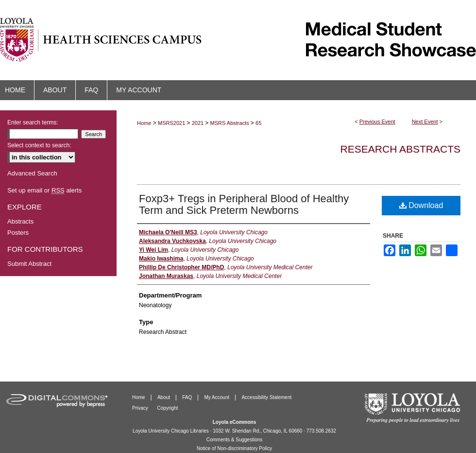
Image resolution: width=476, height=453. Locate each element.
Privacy (141, 408)
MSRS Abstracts (230, 123)
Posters (18, 233)
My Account (218, 397)
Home (144, 123)
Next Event (425, 122)
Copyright (168, 408)
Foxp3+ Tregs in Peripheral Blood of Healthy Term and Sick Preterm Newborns (244, 204)
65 (258, 123)
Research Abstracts (400, 149)
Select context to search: (39, 145)
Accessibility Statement (266, 397)
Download (421, 205)
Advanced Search (32, 173)
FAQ (188, 397)
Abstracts (20, 221)
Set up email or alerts (44, 190)
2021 (199, 123)
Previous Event (377, 122)
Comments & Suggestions (235, 440)
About (164, 397)
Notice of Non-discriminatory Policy (234, 448)
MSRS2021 (172, 123)
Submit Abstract (29, 264)
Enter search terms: (33, 122)
